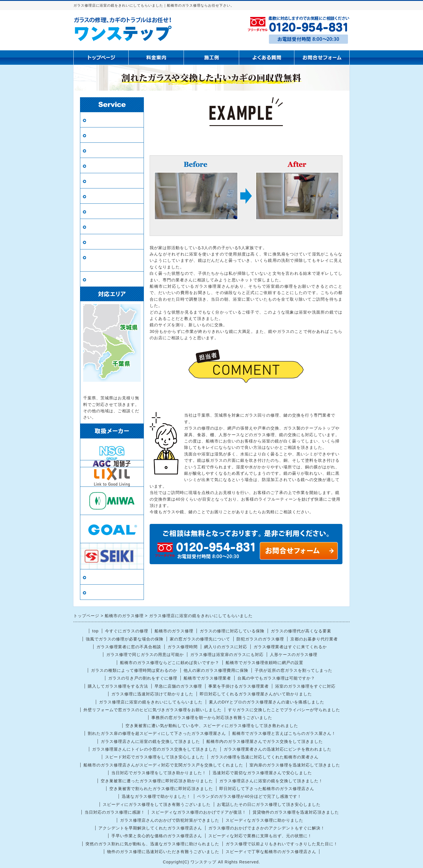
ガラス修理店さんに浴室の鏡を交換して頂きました (150, 741)
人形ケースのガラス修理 (294, 655)
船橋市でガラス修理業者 (207, 678)
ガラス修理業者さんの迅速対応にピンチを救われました (278, 749)
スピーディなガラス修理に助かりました (264, 820)
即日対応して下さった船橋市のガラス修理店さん (267, 789)
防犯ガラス (100, 150)
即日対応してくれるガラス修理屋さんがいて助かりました (256, 694)
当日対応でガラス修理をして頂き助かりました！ (159, 773)
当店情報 (97, 577)
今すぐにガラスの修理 (127, 631)
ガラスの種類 (102, 211)
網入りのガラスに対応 (226, 647)
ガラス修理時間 (183, 647)
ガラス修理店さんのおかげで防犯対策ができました (170, 820)
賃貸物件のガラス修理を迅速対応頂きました (296, 812)
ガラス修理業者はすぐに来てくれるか (290, 647)
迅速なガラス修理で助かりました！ (156, 796)
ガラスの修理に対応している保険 (232, 631)
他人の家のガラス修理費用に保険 (216, 670)
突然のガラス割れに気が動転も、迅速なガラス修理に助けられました (152, 844)
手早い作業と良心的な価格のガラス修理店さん (157, 836)
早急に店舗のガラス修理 (178, 686)
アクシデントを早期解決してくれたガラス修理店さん (150, 828)
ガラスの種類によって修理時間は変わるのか (134, 670)
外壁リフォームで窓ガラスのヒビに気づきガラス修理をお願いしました (153, 710)
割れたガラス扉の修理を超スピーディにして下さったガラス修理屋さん (157, 733)
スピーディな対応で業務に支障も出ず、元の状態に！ (260, 836)
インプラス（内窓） (109, 227)
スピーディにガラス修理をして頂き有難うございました (157, 804)
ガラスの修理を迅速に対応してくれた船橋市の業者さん (265, 757)
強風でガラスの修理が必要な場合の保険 (125, 639)
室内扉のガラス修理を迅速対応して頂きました (295, 765)
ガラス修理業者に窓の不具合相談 (129, 647)
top (95, 631)
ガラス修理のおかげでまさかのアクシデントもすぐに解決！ (267, 828)
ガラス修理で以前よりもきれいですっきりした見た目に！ (282, 844)
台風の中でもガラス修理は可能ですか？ (276, 678)
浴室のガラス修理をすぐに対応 (305, 686)
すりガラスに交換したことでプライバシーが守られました (284, 710)
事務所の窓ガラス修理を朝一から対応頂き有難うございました (212, 718)
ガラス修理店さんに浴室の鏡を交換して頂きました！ (271, 781)
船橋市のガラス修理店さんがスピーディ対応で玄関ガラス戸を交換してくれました (163, 765)
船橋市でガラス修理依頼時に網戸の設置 (264, 663)
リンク (95, 592)
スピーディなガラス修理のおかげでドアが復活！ (199, 812)
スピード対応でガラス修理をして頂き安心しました (155, 757)
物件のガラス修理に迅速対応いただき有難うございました (163, 852)
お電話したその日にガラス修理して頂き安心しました (269, 804)
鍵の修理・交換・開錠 (112, 242)
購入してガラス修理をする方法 (118, 686)
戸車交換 (97, 279)
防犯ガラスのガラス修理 (260, 639)
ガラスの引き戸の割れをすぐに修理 (143, 678)
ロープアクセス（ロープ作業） (112, 261)
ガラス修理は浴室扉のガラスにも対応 (227, 655)
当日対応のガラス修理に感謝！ (115, 812)
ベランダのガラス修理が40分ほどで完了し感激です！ (249, 796)
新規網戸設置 (102, 181)
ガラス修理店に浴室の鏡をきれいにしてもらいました (151, 702)
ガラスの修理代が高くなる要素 (301, 631)
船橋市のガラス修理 (174, 631)
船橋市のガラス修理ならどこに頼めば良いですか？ (170, 663)
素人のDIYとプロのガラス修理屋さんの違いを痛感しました (267, 702)
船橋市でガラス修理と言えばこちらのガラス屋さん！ (284, 733)
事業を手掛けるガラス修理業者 (239, 686)
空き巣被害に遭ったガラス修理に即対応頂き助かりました (157, 781)
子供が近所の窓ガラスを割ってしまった (294, 670)
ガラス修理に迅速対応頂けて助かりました (152, 694)
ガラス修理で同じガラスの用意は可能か (145, 655)
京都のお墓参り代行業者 (314, 639)
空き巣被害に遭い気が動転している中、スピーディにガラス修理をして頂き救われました (212, 726)
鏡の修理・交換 (105, 196)
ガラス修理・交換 (107, 120)
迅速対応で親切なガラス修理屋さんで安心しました (262, 773)
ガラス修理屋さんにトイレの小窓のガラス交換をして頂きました (155, 749)
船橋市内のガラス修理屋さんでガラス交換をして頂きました (265, 741)
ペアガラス (100, 135)
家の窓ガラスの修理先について (200, 639)
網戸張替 (97, 166)
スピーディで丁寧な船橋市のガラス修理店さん (271, 852)
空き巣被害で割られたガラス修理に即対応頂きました (161, 789)
